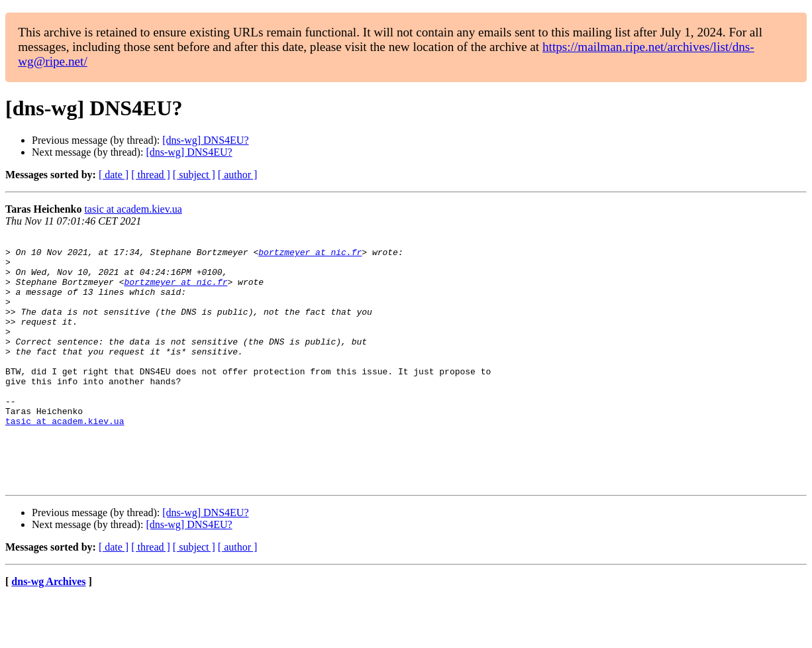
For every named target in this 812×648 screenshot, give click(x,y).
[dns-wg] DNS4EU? (205, 140)
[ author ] (238, 175)
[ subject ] (194, 175)
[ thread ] (151, 175)
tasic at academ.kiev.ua (133, 209)
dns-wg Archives (48, 631)
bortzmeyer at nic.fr (310, 256)
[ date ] (114, 175)
